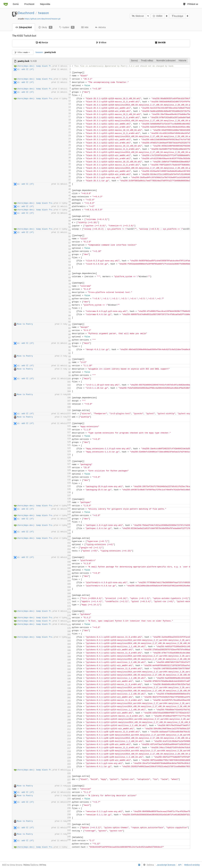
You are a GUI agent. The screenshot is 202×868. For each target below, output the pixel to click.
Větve (101, 42)
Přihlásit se (191, 4)
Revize (42, 42)
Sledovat (138, 16)
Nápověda (45, 4)
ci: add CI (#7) (26, 69)
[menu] (148, 865)
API (180, 865)
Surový (134, 60)
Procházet (29, 4)
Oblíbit (158, 16)
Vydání (67, 27)
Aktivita (100, 27)
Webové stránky (192, 865)
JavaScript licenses (166, 865)
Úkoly (45, 27)
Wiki (85, 27)
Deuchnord (26, 13)
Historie (182, 60)
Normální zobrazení (166, 60)
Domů (16, 4)
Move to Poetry (25, 324)
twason (43, 13)
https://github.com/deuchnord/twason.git (43, 19)
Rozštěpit (177, 16)
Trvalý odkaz (147, 60)
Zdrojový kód (24, 27)
